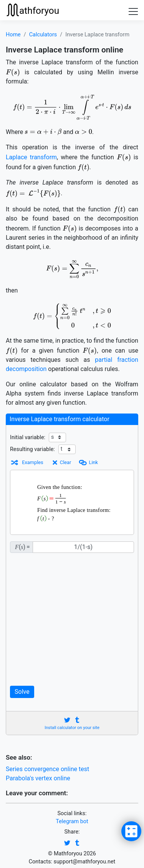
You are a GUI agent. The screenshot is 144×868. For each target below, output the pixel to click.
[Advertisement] (72, 619)
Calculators (43, 35)
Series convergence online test (47, 769)
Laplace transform (31, 157)
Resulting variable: (32, 449)
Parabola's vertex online (38, 778)
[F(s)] (83, 547)
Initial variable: (28, 437)
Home (13, 35)
